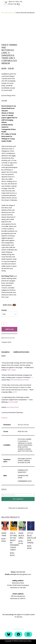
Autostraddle (13, 402)
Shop (17, 2)
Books (9, 342)
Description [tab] (5, 352)
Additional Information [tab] (21, 352)
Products (11, 13)
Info (21, 2)
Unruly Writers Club (10, 4)
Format (4, 310)
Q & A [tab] (3, 356)
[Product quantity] (4, 325)
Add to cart (9, 329)
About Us (12, 2)
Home (3, 13)
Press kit (4, 418)
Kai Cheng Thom (13, 407)
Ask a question (18, 499)
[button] (19, 4)
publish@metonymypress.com (20, 574)
